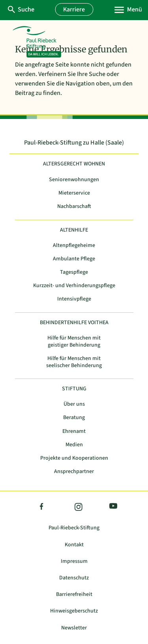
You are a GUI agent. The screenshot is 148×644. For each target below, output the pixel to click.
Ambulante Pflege (74, 259)
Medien (74, 445)
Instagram (78, 508)
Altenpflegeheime (74, 246)
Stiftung (74, 389)
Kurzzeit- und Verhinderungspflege (74, 286)
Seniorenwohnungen (74, 180)
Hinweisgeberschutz (74, 611)
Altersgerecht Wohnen (74, 164)
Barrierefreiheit (74, 595)
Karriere (74, 9)
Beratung (74, 418)
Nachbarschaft (74, 207)
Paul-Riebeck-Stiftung (74, 528)
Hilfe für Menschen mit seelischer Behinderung (74, 362)
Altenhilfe (74, 230)
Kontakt (74, 545)
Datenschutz (74, 578)
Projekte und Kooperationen (74, 458)
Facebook (42, 508)
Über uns (74, 404)
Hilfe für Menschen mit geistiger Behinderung (74, 342)
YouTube (112, 507)
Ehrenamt (74, 431)
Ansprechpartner (74, 472)
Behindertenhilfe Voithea (74, 323)
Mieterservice (74, 193)
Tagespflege (74, 272)
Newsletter (74, 628)
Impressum (74, 561)
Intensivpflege (74, 299)
